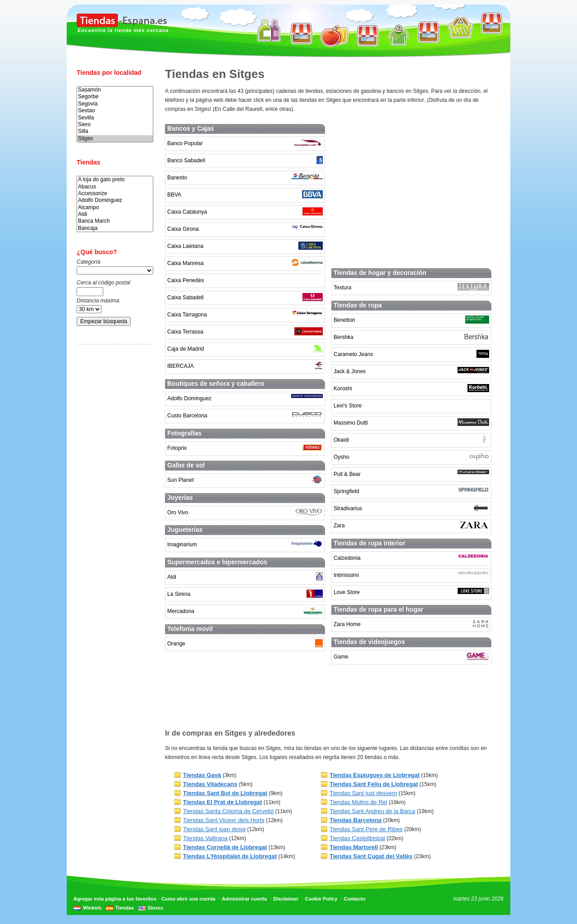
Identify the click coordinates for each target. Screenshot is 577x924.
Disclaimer (286, 899)
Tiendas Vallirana (205, 838)
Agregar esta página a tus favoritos (115, 899)
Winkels (92, 908)
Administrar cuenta (244, 899)
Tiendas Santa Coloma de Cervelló (228, 811)
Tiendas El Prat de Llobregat (222, 802)
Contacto (355, 899)
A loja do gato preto (115, 180)
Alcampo (115, 208)
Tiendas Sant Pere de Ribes (366, 829)
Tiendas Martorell (354, 847)
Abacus (115, 187)
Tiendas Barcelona (355, 820)
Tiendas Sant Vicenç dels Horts (224, 820)
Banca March (115, 221)
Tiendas (125, 908)
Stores (156, 908)
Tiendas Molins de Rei (358, 802)
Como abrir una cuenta (188, 899)
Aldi (115, 214)
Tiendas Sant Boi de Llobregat (225, 793)
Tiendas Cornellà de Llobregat (225, 847)
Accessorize (115, 194)
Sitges (115, 139)
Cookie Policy (321, 899)
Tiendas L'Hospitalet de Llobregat (230, 856)
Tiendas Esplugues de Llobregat (375, 775)
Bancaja (115, 228)
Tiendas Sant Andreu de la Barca (372, 811)
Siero (115, 125)
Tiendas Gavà (202, 775)
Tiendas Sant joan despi (214, 829)
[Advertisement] (113, 493)
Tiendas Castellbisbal (357, 838)
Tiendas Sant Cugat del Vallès (371, 856)
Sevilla (115, 118)
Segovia (115, 104)
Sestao (115, 111)
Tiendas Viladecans (210, 784)
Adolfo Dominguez (115, 200)
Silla (115, 131)
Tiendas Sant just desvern (363, 793)
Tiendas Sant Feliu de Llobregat (374, 784)
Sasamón (115, 90)
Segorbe (115, 97)
